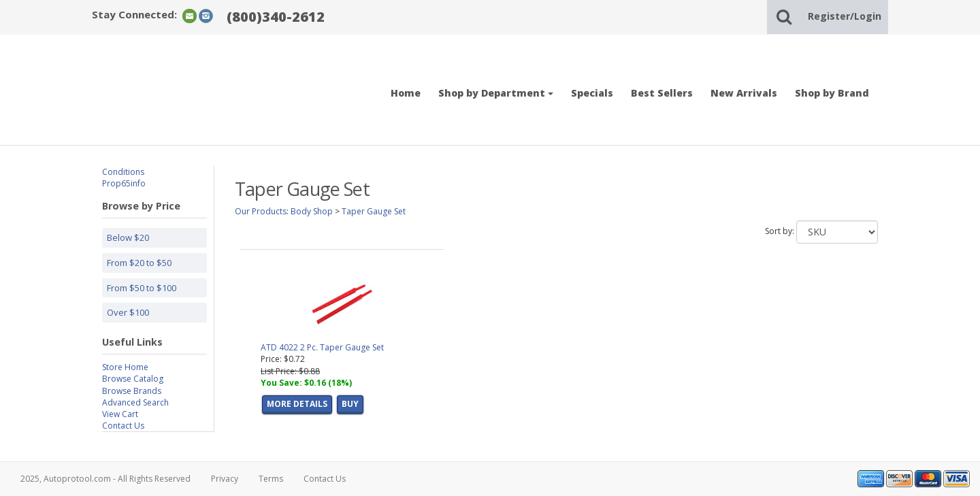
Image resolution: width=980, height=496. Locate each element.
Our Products (261, 211)
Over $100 (128, 312)
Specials (592, 93)
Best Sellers (662, 93)
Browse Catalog (133, 379)
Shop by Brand (832, 93)
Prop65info (124, 183)
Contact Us (123, 426)
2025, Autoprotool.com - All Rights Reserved (105, 479)
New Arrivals (744, 93)
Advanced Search (135, 402)
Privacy (225, 479)
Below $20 (128, 237)
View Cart (120, 414)
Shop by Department (496, 93)
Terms (271, 479)
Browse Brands (132, 391)
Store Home (125, 367)
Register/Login (845, 16)
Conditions (123, 172)
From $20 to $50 (139, 263)
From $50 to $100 (142, 288)
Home (406, 93)
